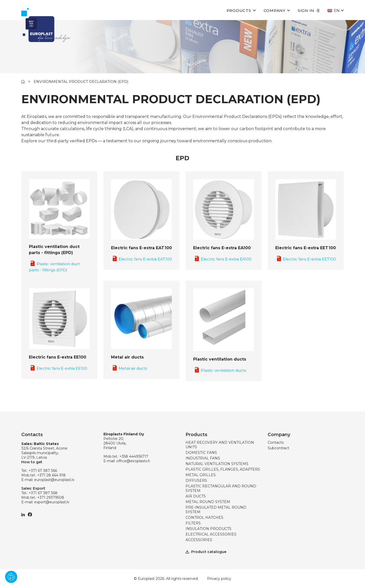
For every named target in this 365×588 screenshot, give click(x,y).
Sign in (309, 11)
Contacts (276, 442)
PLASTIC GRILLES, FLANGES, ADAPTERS (223, 469)
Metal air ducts (129, 368)
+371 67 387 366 (43, 471)
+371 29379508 (51, 497)
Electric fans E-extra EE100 (58, 368)
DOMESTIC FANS (201, 453)
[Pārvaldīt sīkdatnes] (11, 577)
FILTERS (193, 523)
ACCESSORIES (199, 540)
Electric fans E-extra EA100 (222, 259)
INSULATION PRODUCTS (208, 529)
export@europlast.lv (52, 502)
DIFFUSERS (196, 480)
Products (239, 11)
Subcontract (278, 448)
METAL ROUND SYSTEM (208, 502)
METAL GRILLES (201, 475)
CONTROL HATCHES (204, 518)
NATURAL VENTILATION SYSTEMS (217, 464)
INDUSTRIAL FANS (203, 458)
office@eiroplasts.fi (133, 461)
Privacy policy (219, 579)
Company (275, 11)
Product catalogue (206, 552)
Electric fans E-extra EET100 (306, 259)
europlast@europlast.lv (54, 480)
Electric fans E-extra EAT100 (141, 259)
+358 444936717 (134, 456)
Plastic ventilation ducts (220, 370)
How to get (32, 462)
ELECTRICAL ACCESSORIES (211, 534)
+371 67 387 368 (43, 493)
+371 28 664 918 (51, 475)
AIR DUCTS (196, 496)
